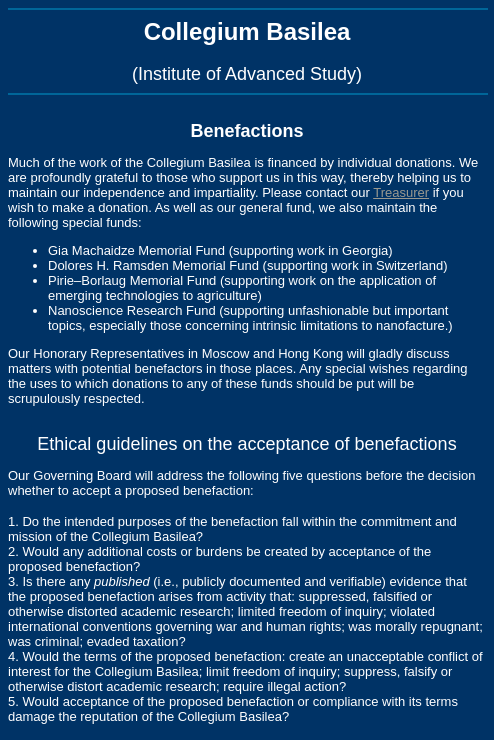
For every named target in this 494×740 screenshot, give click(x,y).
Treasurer (401, 192)
